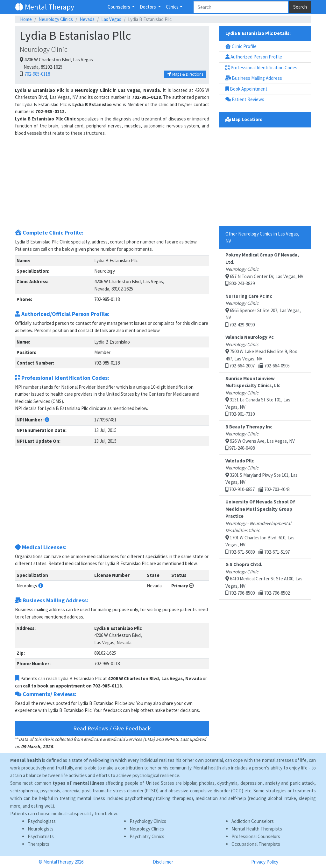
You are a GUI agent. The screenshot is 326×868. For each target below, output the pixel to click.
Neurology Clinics (56, 19)
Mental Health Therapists (257, 829)
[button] (47, 420)
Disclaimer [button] (163, 862)
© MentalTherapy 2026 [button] (61, 862)
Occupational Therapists (256, 844)
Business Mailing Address (254, 78)
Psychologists (42, 821)
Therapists (39, 844)
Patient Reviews (245, 99)
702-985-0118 (37, 74)
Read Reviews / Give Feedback (112, 728)
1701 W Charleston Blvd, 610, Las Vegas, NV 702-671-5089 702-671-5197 (260, 527)
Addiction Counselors (253, 821)
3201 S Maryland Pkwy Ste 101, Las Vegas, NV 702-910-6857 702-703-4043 (262, 475)
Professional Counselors (256, 836)
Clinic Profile (241, 46)
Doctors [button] (148, 7)
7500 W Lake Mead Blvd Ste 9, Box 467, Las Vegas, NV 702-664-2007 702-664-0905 (261, 351)
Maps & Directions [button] (185, 74)
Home (26, 19)
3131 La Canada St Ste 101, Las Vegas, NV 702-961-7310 (258, 396)
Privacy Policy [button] (265, 862)
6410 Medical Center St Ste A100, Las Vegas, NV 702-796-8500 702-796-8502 (264, 579)
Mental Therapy (45, 7)
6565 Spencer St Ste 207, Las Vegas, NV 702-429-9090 (263, 310)
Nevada (87, 19)
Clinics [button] (172, 7)
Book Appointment (246, 89)
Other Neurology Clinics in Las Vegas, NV (262, 237)
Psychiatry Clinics (147, 836)
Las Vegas (111, 19)
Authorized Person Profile (254, 57)
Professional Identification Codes (261, 68)
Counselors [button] (119, 7)
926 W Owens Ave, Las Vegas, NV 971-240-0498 (260, 437)
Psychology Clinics (148, 821)
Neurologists (41, 829)
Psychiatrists (41, 836)
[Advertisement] (112, 181)
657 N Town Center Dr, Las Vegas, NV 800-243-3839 (264, 269)
